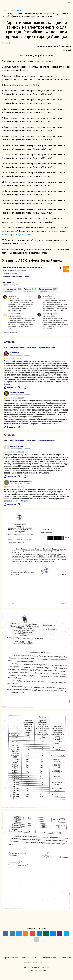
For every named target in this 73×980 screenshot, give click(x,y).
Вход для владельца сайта (37, 970)
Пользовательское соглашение (37, 967)
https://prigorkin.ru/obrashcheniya (18, 235)
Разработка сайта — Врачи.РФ (36, 962)
